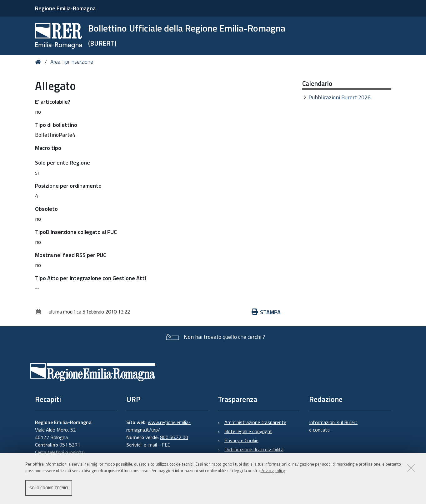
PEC (166, 445)
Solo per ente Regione (63, 163)
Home (39, 62)
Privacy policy (273, 471)
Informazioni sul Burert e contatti (333, 426)
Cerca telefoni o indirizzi (60, 452)
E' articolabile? (53, 102)
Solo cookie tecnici (49, 488)
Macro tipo (48, 148)
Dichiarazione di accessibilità (254, 449)
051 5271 (70, 445)
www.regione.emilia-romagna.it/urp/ (158, 426)
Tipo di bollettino (56, 125)
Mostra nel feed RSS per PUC (71, 255)
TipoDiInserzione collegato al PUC (76, 232)
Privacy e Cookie (241, 440)
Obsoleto (46, 209)
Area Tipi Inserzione (72, 62)
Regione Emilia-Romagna (65, 8)
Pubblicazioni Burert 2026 (340, 97)
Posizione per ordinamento (68, 186)
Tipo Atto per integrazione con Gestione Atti (90, 278)
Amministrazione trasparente (255, 422)
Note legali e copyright (248, 431)
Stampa (266, 312)
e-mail (150, 445)
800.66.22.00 (174, 437)
